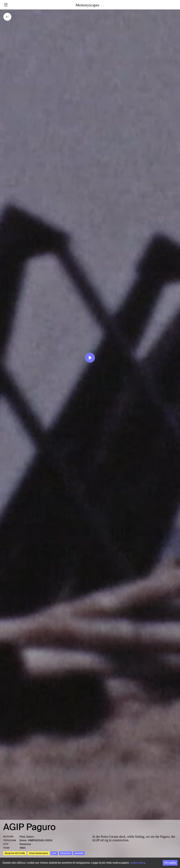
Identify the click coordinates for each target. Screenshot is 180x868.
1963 (22, 848)
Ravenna (25, 844)
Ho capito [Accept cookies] (170, 863)
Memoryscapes (87, 5)
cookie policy (137, 863)
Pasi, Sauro (27, 837)
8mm (23, 840)
